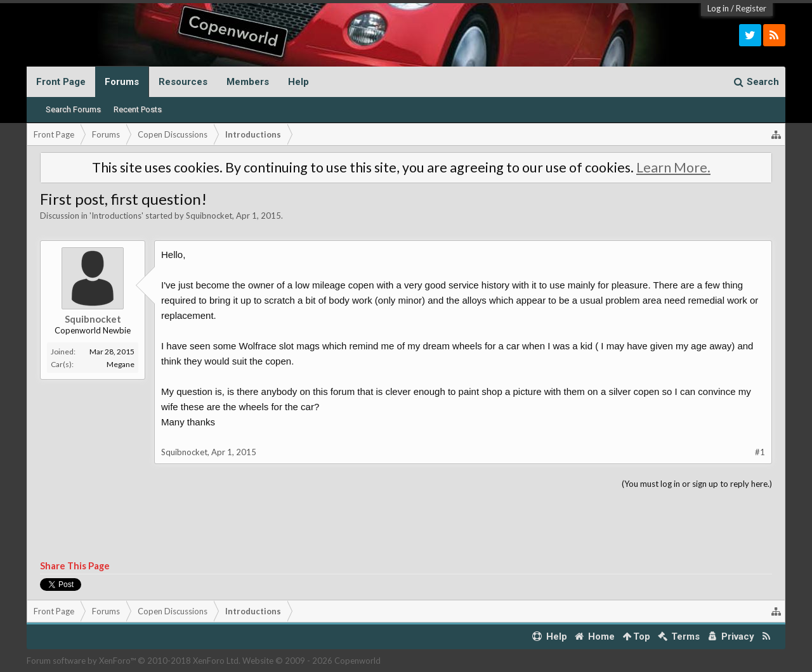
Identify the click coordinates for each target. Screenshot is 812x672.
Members (248, 82)
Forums (122, 82)
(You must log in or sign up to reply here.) (697, 484)
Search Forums (73, 109)
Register (751, 8)
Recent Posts (138, 109)
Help (298, 82)
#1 (760, 452)
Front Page (61, 82)
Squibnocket (209, 216)
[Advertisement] (406, 526)
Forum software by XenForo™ (134, 661)
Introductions (116, 216)
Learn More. (673, 167)
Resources (183, 82)
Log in (718, 8)
